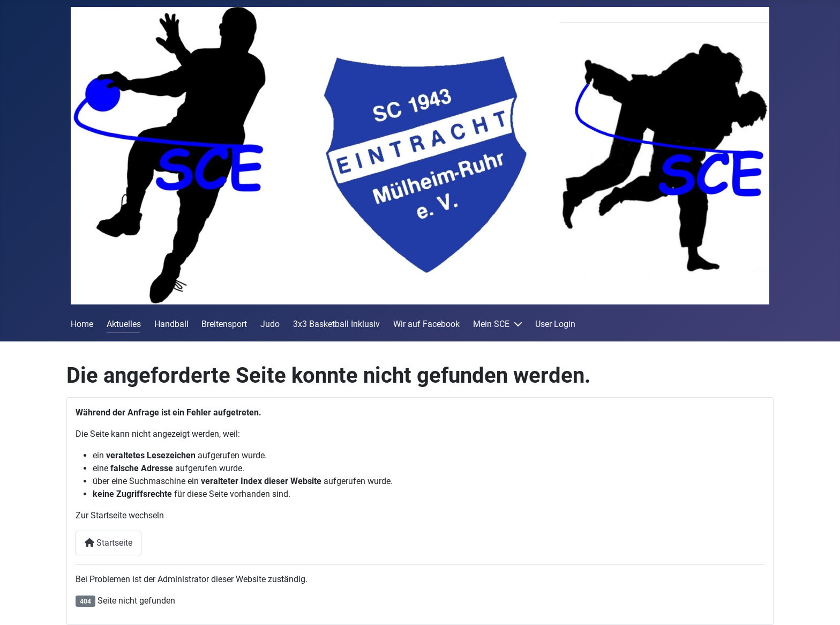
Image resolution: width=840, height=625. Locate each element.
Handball (171, 324)
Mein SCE (491, 324)
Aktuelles (124, 324)
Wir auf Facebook (426, 324)
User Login (555, 324)
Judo (270, 324)
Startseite (108, 543)
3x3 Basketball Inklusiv (336, 324)
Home (82, 324)
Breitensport (224, 324)
